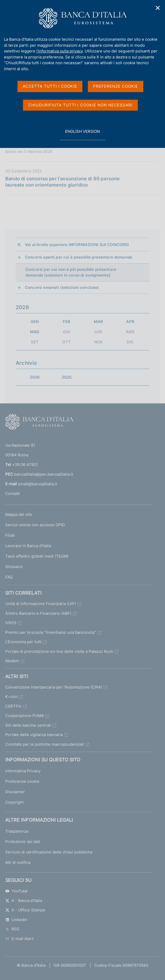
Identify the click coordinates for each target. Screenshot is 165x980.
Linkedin (16, 920)
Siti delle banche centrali (28, 725)
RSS (12, 929)
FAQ (9, 577)
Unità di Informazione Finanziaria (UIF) (41, 604)
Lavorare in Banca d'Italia (28, 546)
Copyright (14, 802)
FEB (66, 322)
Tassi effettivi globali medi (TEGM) (37, 556)
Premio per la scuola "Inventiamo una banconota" (51, 632)
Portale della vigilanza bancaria (34, 735)
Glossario (14, 567)
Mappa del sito (19, 514)
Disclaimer (15, 792)
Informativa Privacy (23, 771)
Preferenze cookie (22, 781)
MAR (98, 322)
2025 (67, 377)
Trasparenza (17, 831)
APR (130, 322)
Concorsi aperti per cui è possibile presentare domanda (78, 257)
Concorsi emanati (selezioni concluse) (62, 287)
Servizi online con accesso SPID (35, 525)
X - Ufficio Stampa (25, 910)
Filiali (10, 535)
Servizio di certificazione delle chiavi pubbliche (49, 852)
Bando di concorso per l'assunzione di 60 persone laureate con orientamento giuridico (63, 182)
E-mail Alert (19, 939)
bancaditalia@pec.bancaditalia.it (44, 474)
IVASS (11, 623)
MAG (35, 332)
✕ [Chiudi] (158, 8)
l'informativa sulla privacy (59, 51)
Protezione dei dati (23, 842)
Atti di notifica (18, 862)
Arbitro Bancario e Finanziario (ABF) (38, 613)
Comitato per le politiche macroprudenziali (45, 744)
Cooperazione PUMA (25, 716)
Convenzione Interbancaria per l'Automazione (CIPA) (54, 687)
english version (82, 134)
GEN (35, 322)
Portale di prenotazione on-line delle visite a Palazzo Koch (59, 651)
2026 (35, 377)
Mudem (12, 661)
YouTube (16, 891)
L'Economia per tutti (23, 642)
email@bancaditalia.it (38, 484)
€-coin (11, 697)
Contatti (13, 494)
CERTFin (13, 706)
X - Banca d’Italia (24, 901)
